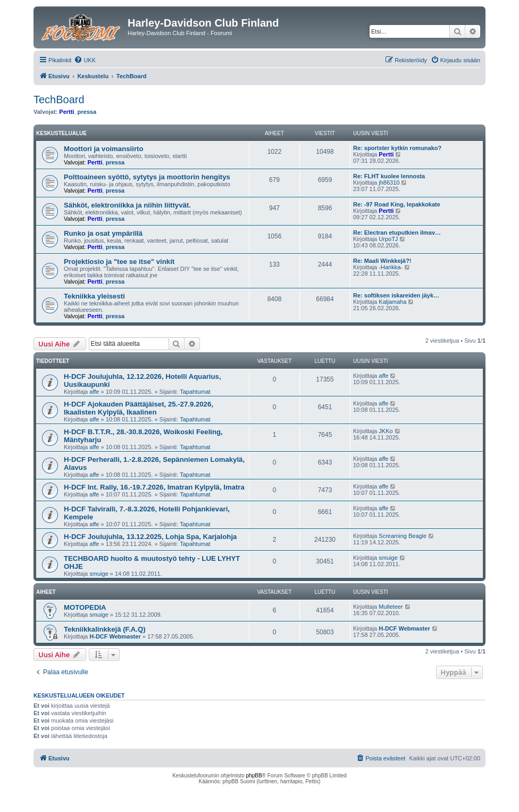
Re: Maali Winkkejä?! (382, 261)
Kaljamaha (392, 302)
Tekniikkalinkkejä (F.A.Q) (105, 629)
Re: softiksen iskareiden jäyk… (396, 295)
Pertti (66, 112)
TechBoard (59, 100)
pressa (87, 112)
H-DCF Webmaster (115, 636)
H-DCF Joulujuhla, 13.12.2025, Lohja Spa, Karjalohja (150, 537)
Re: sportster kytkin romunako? (397, 148)
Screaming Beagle (403, 536)
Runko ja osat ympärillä (103, 233)
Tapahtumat (195, 392)
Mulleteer (391, 607)
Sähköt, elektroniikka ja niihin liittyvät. (127, 205)
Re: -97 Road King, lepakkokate (397, 204)
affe (94, 392)
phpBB (254, 776)
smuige (99, 574)
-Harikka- (391, 267)
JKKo (386, 431)
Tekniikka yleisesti (94, 296)
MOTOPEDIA (85, 607)
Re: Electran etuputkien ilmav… (397, 233)
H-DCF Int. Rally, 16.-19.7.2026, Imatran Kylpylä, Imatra (154, 487)
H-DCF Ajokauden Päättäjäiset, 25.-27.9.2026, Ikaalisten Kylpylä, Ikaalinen (139, 408)
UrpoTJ (388, 239)
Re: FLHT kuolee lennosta (389, 176)
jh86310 (389, 183)
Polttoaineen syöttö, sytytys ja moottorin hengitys (147, 177)
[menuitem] (85, 60)
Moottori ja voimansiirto (103, 149)
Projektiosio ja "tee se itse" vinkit (119, 262)
